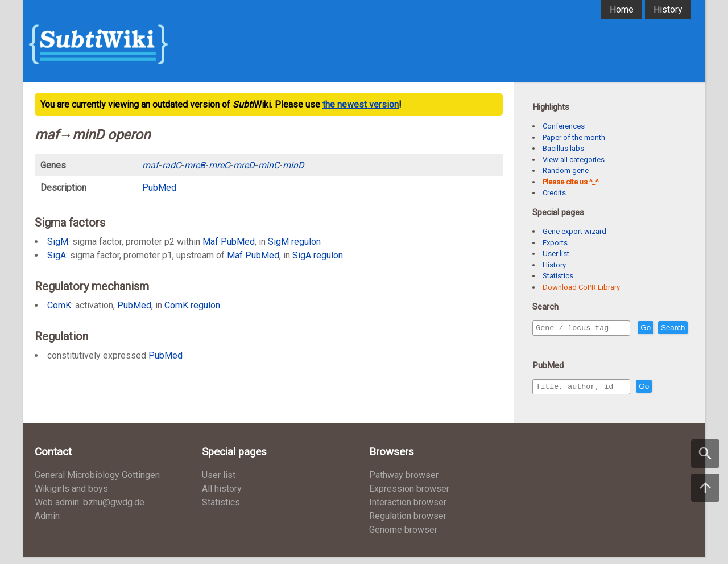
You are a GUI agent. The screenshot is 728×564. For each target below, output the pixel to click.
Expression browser (409, 495)
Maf (210, 242)
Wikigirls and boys (71, 495)
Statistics (558, 276)
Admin (47, 523)
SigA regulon (318, 255)
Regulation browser (408, 523)
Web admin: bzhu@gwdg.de (90, 509)
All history (222, 495)
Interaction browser (408, 509)
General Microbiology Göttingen (97, 482)
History (668, 9)
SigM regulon (294, 242)
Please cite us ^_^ (570, 182)
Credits (554, 193)
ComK (59, 305)
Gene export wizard (574, 231)
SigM (58, 242)
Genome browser (403, 536)
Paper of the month (574, 137)
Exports (555, 243)
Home (622, 9)
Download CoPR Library (581, 287)
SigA (57, 255)
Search (550, 344)
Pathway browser (404, 482)
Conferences (564, 126)
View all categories (574, 160)
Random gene (566, 170)
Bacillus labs (563, 148)
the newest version (361, 104)
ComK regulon (192, 305)
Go (670, 328)
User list (556, 254)
